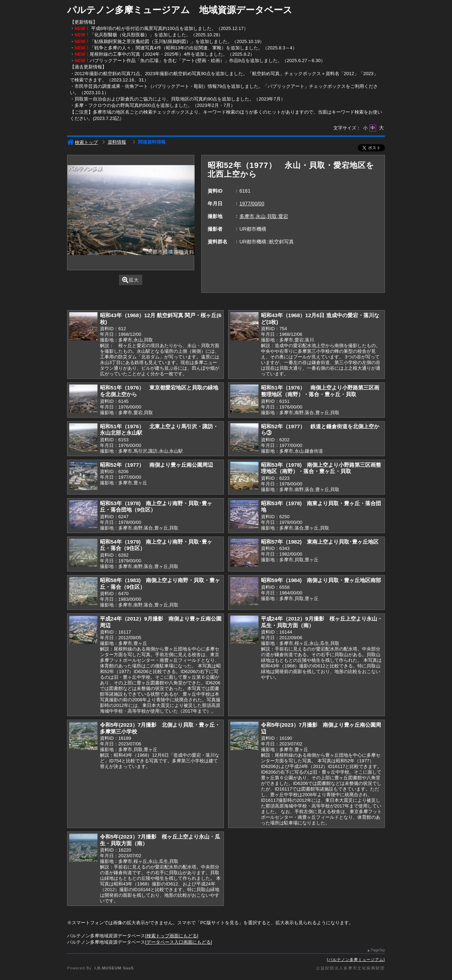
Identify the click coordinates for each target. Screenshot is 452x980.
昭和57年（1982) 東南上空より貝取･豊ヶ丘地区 (320, 542)
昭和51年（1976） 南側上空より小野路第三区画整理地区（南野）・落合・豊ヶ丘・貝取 (320, 391)
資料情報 (117, 142)
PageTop (378, 950)
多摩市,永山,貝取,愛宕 (264, 216)
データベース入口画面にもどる (179, 942)
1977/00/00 (252, 204)
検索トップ (82, 142)
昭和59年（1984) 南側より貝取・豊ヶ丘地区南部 (321, 580)
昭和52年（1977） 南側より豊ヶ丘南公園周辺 (156, 465)
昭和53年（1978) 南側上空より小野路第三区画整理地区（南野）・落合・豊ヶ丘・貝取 (321, 468)
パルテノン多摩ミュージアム (356, 960)
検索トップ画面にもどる (172, 936)
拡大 (130, 280)
